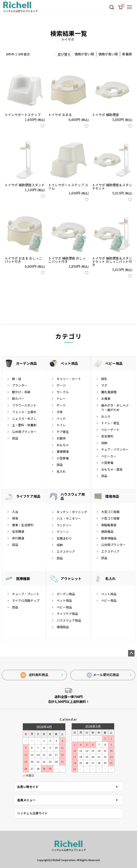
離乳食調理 (109, 392)
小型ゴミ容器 (110, 518)
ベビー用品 (114, 363)
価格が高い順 (108, 54)
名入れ (61, 471)
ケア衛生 (63, 432)
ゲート (61, 405)
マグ (104, 385)
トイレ (61, 425)
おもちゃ (63, 445)
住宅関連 (18, 531)
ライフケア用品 (28, 496)
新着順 (127, 54)
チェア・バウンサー (115, 449)
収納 (104, 443)
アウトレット (71, 578)
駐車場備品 (109, 538)
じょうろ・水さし (24, 418)
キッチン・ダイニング (72, 512)
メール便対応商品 (103, 675)
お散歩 (61, 438)
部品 (15, 438)
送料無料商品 (34, 675)
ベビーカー (109, 456)
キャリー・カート (69, 379)
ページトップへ (131, 653)
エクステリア (66, 552)
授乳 (104, 379)
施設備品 (107, 531)
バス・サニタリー (69, 518)
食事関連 (63, 451)
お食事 (106, 398)
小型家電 (63, 458)
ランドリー (64, 525)
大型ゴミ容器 (110, 512)
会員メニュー (26, 800)
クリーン (63, 532)
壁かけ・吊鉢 (21, 392)
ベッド (61, 418)
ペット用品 (69, 363)
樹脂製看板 (109, 525)
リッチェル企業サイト (32, 813)
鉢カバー (18, 398)
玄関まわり (64, 538)
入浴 (15, 512)
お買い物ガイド (28, 787)
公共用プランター (24, 432)
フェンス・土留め (24, 412)
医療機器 (23, 578)
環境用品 (112, 496)
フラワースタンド (24, 405)
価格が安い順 (84, 54)
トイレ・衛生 (110, 423)
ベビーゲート (110, 430)
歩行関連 (18, 538)
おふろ (106, 416)
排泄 (15, 518)
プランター (20, 385)
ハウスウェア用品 (73, 496)
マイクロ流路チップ (26, 600)
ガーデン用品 (26, 363)
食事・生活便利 (23, 525)
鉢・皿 (17, 379)
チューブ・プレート (26, 594)
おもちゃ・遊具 (112, 469)
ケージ (61, 385)
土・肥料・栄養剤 (24, 425)
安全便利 (107, 436)
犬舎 (60, 412)
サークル (63, 392)
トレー (61, 398)
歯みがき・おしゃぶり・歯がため (115, 408)
